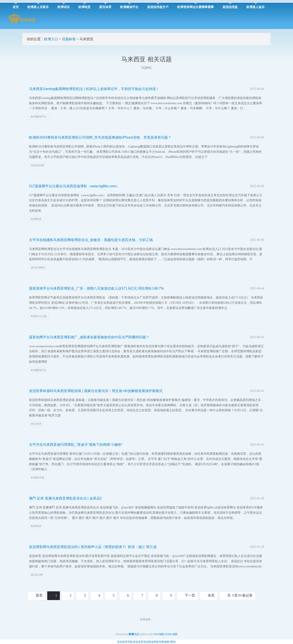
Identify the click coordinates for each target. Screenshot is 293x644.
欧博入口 (51, 39)
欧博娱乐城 (37, 478)
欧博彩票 (36, 219)
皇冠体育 (138, 642)
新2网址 (171, 642)
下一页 (190, 595)
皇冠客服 (162, 642)
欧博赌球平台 (39, 117)
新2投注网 (37, 575)
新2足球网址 (38, 268)
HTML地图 (171, 634)
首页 (39, 595)
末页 (211, 595)
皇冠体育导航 (125, 642)
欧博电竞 (36, 526)
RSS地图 (159, 634)
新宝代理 (36, 424)
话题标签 (69, 39)
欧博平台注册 (39, 316)
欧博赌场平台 (39, 370)
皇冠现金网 (37, 165)
